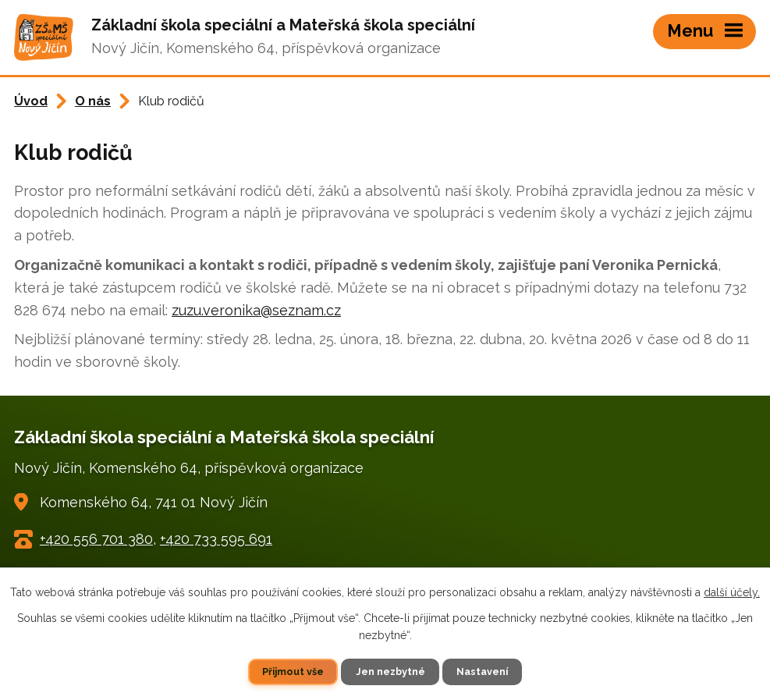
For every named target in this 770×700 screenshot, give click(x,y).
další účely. (732, 592)
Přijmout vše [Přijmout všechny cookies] (293, 672)
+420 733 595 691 (216, 539)
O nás (93, 101)
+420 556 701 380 (96, 539)
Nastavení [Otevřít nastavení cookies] (482, 672)
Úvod (31, 101)
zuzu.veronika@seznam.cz (256, 310)
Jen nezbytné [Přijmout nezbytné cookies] (390, 672)
